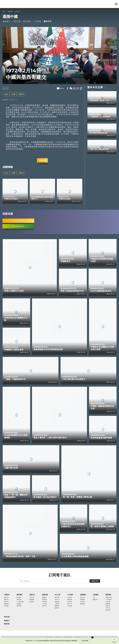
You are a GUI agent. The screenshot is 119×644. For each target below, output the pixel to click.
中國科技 (7, 595)
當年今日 (18, 12)
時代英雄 (57, 598)
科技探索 (6, 606)
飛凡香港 (19, 598)
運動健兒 (57, 606)
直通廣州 (19, 604)
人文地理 (37, 21)
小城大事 (57, 604)
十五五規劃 (108, 600)
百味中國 (32, 598)
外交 (6, 94)
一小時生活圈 (20, 602)
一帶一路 (108, 608)
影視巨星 (57, 608)
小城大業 (108, 602)
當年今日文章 (95, 87)
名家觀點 (96, 595)
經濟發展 (82, 600)
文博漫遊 (70, 606)
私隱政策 (68, 641)
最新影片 (7, 621)
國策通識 (108, 604)
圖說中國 (70, 600)
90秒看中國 (109, 598)
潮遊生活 (32, 595)
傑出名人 (57, 600)
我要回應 (42, 160)
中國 (14, 94)
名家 (94, 598)
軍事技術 (6, 604)
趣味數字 (6, 21)
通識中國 (10, 12)
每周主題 (7, 617)
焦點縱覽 (83, 595)
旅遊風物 (32, 600)
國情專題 (108, 595)
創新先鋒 (57, 602)
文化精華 (70, 595)
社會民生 (82, 602)
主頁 (4, 12)
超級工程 (6, 600)
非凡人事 (58, 595)
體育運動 (82, 604)
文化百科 (70, 602)
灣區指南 (19, 606)
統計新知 (27, 21)
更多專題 (108, 610)
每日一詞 (70, 604)
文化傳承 (70, 598)
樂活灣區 (19, 595)
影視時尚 (32, 602)
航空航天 (6, 602)
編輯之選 (95, 600)
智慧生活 (6, 598)
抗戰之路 (108, 606)
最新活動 (7, 624)
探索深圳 (19, 600)
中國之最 (17, 21)
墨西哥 (22, 94)
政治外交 (82, 598)
